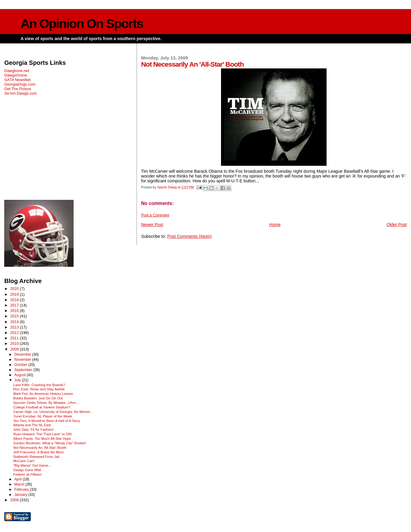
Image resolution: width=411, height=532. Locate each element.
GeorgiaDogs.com (20, 84)
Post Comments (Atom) (190, 236)
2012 (15, 333)
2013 (15, 327)
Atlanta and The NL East (32, 425)
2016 (15, 311)
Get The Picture (18, 89)
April (18, 479)
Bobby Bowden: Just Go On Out (38, 398)
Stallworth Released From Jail (36, 457)
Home (275, 225)
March (20, 484)
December (23, 354)
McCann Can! (24, 461)
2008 (15, 500)
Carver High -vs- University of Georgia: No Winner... (53, 412)
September (24, 370)
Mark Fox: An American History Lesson (43, 394)
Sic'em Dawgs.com (21, 93)
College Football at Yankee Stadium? (42, 407)
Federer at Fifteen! (28, 474)
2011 (15, 338)
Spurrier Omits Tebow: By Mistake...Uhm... (46, 403)
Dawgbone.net (17, 71)
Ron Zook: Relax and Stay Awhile (39, 389)
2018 (15, 300)
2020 (15, 289)
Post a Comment (155, 215)
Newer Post (152, 225)
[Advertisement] (67, 148)
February (22, 490)
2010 (15, 343)
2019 (15, 294)
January (21, 495)
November (23, 360)
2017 (15, 305)
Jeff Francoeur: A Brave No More (39, 452)
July (18, 380)
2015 (15, 316)
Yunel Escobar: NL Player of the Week (43, 416)
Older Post (397, 225)
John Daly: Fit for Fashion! (34, 430)
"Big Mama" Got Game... (32, 465)
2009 (15, 349)
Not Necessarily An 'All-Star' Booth (40, 448)
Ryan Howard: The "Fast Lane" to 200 (43, 434)
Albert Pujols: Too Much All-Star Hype (42, 439)
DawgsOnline (16, 75)
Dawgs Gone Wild (27, 470)
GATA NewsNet (17, 80)
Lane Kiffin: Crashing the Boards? (39, 385)
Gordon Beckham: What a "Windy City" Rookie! (50, 443)
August (20, 375)
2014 (15, 322)
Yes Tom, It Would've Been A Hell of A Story (47, 421)
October (21, 365)
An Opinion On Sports (82, 24)
